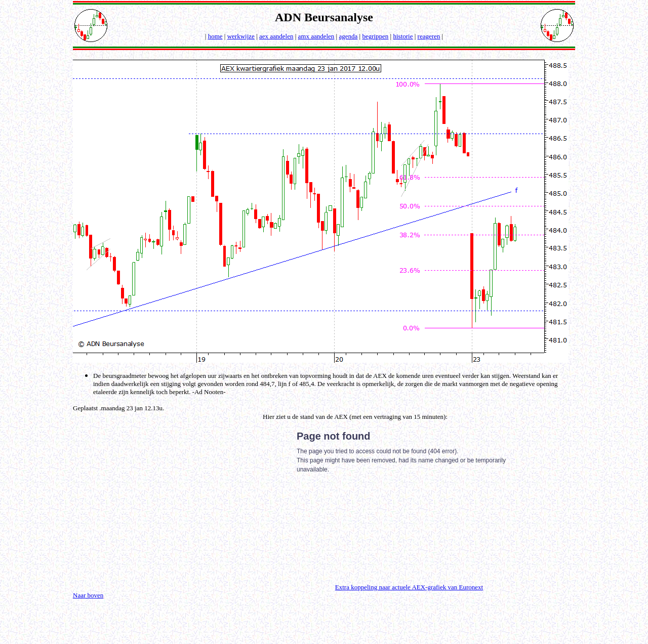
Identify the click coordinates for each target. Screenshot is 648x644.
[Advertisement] (158, 501)
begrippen (375, 36)
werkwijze (241, 36)
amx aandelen (316, 36)
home (215, 36)
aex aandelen (276, 36)
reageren (429, 36)
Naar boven (88, 595)
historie (403, 36)
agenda (348, 36)
